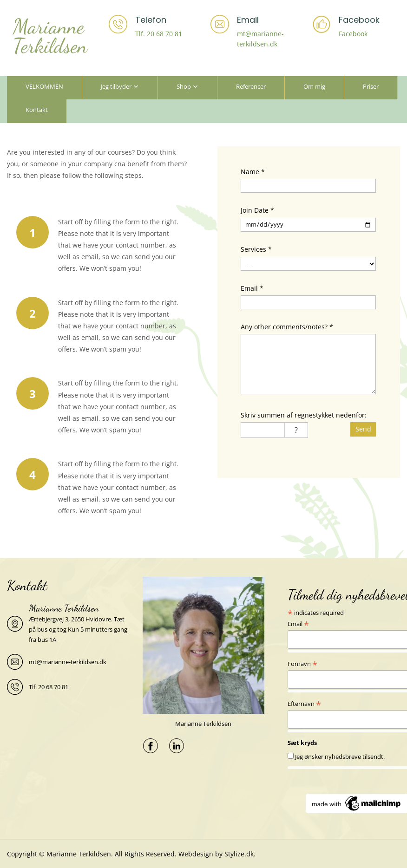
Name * (253, 172)
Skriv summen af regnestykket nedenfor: (304, 415)
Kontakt (37, 110)
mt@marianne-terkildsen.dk (68, 662)
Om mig (314, 86)
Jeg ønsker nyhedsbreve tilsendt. (340, 757)
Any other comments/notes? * (287, 327)
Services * (256, 249)
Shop (184, 86)
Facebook (353, 34)
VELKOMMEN (44, 86)
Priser (371, 86)
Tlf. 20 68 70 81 (159, 34)
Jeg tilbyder (116, 86)
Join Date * (257, 210)
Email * (252, 288)
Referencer (251, 86)
